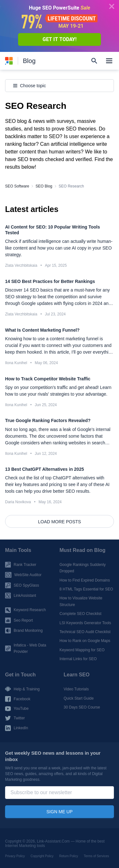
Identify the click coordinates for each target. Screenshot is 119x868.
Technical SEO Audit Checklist (85, 632)
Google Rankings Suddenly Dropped (83, 568)
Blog (29, 61)
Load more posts (60, 522)
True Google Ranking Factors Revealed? (48, 420)
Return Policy (69, 856)
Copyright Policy (42, 856)
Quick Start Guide (79, 698)
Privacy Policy (15, 856)
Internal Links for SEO (78, 659)
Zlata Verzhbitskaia (21, 265)
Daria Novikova (18, 502)
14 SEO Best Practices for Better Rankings (50, 281)
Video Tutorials (76, 689)
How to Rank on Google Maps (85, 641)
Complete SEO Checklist (81, 614)
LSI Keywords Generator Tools (86, 623)
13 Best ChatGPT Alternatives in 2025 (44, 469)
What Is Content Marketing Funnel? (42, 330)
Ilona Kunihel (16, 405)
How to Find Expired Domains (85, 580)
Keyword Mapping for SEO (82, 650)
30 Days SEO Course (82, 707)
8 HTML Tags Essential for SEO (86, 589)
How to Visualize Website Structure (81, 601)
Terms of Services (96, 856)
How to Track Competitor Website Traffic (48, 379)
